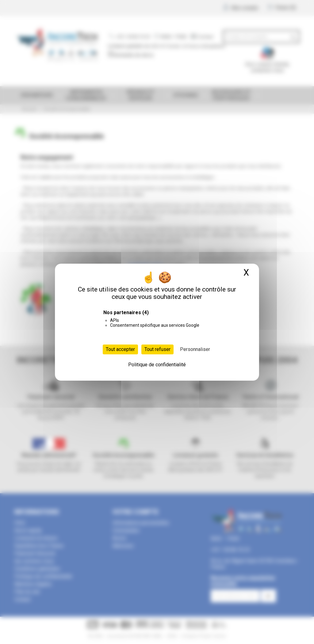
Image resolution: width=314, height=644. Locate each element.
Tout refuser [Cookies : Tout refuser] (157, 349)
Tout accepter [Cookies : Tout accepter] (120, 349)
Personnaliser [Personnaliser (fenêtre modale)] (195, 349)
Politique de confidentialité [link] (157, 365)
